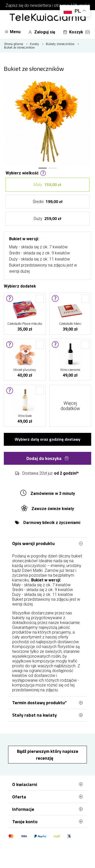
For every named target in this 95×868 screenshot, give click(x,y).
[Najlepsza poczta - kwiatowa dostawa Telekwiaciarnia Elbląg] (48, 18)
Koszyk (77, 32)
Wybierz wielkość (26, 173)
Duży (48, 219)
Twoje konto (48, 821)
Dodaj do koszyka (48, 458)
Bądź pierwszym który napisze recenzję (48, 755)
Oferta (48, 797)
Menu (13, 32)
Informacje (48, 809)
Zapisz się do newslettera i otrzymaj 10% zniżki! (48, 5)
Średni (48, 202)
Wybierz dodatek (20, 286)
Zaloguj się (42, 32)
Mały (48, 185)
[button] (43, 168)
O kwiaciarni (48, 784)
